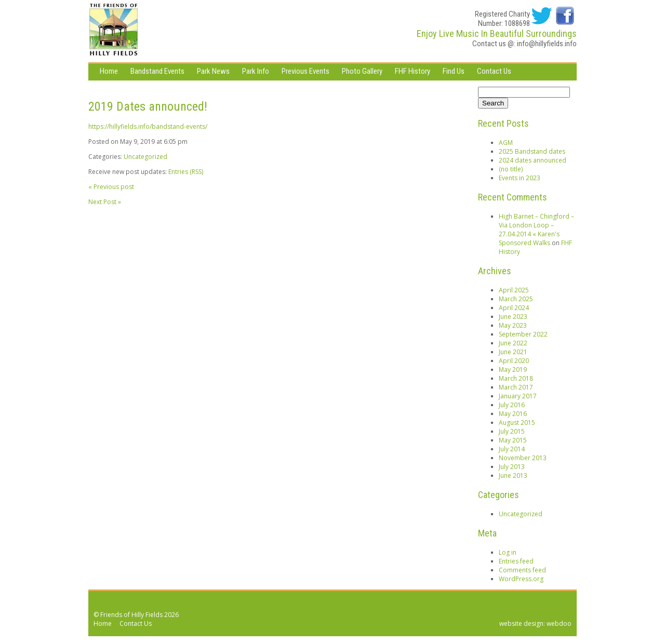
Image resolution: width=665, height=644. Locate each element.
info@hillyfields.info (547, 44)
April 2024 (514, 308)
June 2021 (513, 352)
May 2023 (513, 325)
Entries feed (516, 561)
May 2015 (513, 440)
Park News (213, 71)
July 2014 (512, 449)
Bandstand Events (157, 71)
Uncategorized (145, 157)
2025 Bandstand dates (532, 151)
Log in (508, 552)
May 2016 (513, 414)
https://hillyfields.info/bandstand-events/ (148, 126)
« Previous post (111, 187)
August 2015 (517, 422)
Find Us (454, 71)
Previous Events (305, 71)
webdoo (559, 623)
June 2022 (513, 343)
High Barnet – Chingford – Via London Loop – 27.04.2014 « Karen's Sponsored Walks (536, 230)
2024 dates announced (533, 160)
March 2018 (516, 378)
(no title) (511, 169)
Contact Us (494, 71)
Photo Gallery (362, 71)
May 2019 (513, 370)
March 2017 (516, 387)
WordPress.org (521, 579)
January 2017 (518, 396)
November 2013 (523, 458)
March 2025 (516, 299)
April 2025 (514, 290)
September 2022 (523, 334)
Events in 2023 (520, 178)
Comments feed (522, 570)
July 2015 (512, 431)
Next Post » (105, 202)
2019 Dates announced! (148, 106)
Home (109, 71)
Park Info (256, 71)
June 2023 (513, 317)
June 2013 (513, 475)
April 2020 (514, 361)
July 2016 (512, 405)
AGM (506, 143)
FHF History (413, 71)
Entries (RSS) (186, 172)
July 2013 (512, 467)
